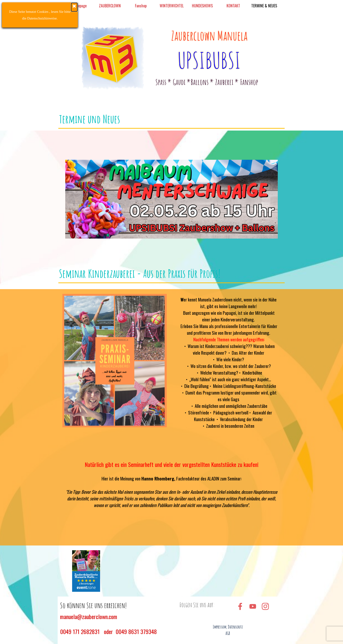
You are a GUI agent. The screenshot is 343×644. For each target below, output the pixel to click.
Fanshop (141, 6)
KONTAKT (233, 6)
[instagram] (265, 606)
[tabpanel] (207, 82)
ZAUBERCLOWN (110, 6)
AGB (228, 633)
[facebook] (240, 606)
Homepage (79, 6)
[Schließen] (41, 7)
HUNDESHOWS (202, 6)
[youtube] (253, 606)
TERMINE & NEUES (264, 6)
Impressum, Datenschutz (228, 627)
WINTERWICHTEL (172, 6)
